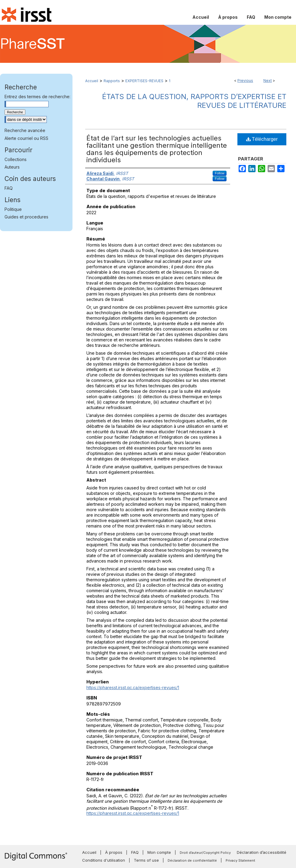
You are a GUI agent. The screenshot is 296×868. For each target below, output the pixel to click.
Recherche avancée (25, 130)
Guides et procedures (26, 217)
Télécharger (262, 139)
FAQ (9, 188)
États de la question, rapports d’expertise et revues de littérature (194, 101)
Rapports (112, 81)
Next (268, 81)
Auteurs (12, 167)
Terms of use (146, 860)
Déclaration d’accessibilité (262, 852)
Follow (220, 173)
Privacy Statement (240, 860)
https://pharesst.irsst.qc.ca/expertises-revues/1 (133, 687)
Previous (245, 81)
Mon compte (159, 852)
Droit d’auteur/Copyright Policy (205, 853)
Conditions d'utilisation (104, 860)
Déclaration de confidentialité (192, 860)
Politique (13, 209)
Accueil (92, 81)
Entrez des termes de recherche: (37, 97)
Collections (16, 159)
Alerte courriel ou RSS (26, 138)
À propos (114, 852)
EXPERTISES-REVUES (144, 81)
